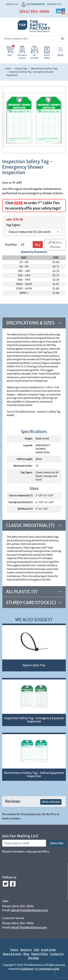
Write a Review (55, 245)
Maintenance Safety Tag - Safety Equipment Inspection (34, 775)
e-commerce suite (48, 969)
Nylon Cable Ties (34, 665)
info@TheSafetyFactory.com (29, 927)
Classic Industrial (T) (30, 525)
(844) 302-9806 (34, 11)
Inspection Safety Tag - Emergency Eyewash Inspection (34, 720)
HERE (18, 203)
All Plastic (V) (22, 592)
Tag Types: (13, 225)
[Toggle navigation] (60, 49)
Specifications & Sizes (30, 323)
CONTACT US (54, 4)
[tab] (34, 592)
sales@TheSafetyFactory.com (29, 910)
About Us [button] (12, 4)
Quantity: (11, 244)
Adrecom (28, 969)
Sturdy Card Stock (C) (31, 603)
